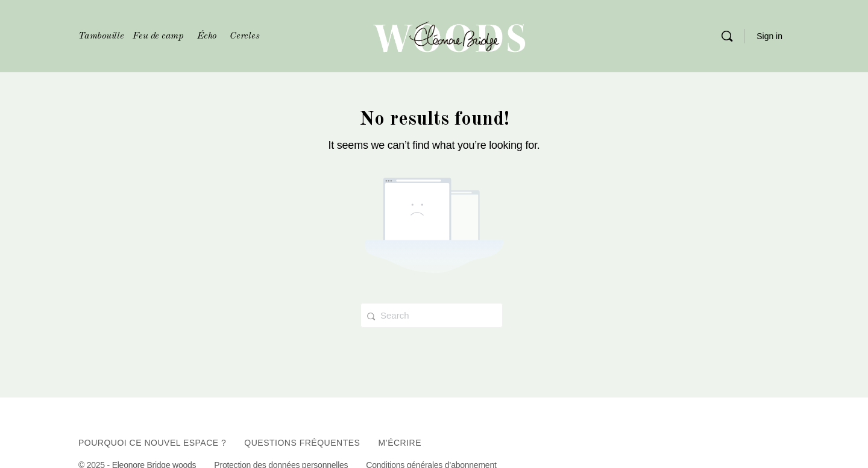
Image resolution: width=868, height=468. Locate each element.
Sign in (769, 36)
